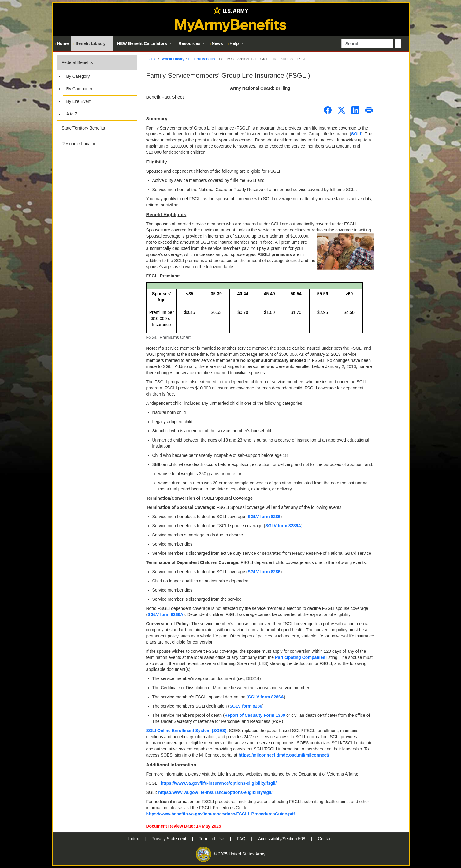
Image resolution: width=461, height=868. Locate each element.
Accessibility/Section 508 (282, 839)
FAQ (242, 839)
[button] (97, 88)
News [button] (216, 43)
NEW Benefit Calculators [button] (141, 43)
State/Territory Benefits (84, 128)
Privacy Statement (169, 839)
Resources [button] (189, 43)
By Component (81, 89)
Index (134, 839)
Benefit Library (172, 59)
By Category (78, 76)
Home (152, 59)
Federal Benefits (77, 62)
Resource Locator (79, 144)
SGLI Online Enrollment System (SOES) (186, 731)
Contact (325, 839)
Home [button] (62, 43)
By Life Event (79, 101)
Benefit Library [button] (90, 43)
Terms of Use (212, 839)
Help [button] (234, 43)
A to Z (72, 114)
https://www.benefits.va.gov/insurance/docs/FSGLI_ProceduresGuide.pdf (221, 814)
